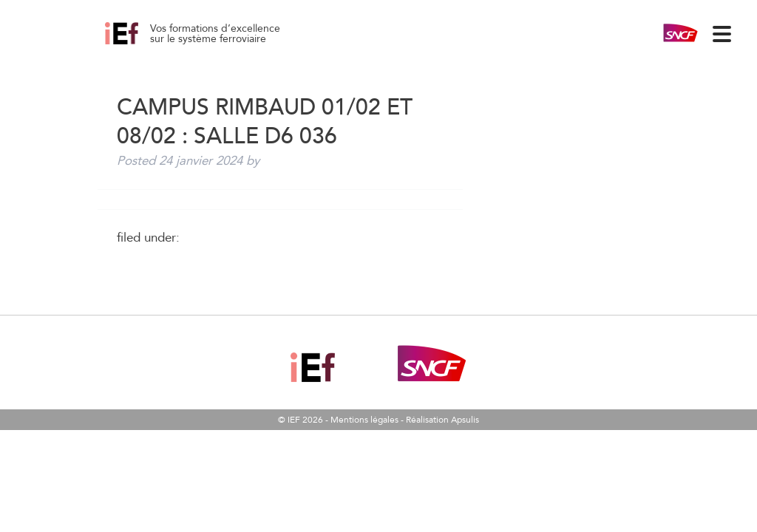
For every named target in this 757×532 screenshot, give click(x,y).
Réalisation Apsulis (442, 420)
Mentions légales (364, 420)
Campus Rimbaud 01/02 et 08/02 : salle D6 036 (138, 44)
